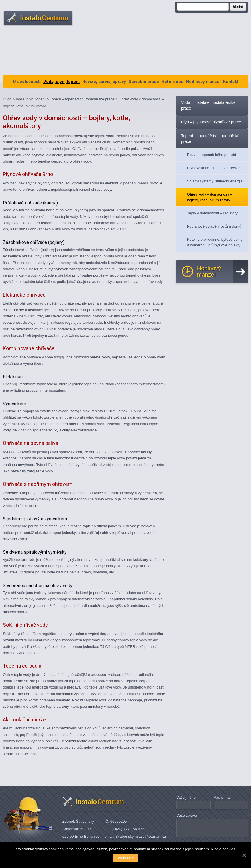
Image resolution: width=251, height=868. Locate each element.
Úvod (7, 99)
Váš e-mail (222, 797)
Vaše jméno (186, 797)
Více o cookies (223, 849)
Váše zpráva (187, 815)
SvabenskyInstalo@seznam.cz (141, 836)
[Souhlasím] (244, 855)
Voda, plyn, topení (61, 82)
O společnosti (27, 82)
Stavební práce (144, 82)
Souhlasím (125, 858)
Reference (172, 82)
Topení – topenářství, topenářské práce (82, 99)
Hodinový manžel (203, 82)
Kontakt (231, 82)
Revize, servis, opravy (104, 82)
